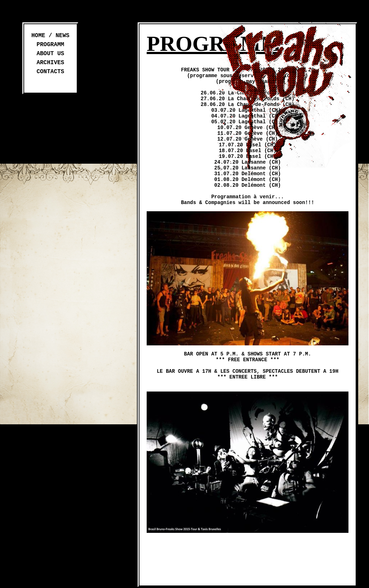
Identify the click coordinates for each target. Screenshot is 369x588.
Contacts (50, 72)
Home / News (50, 36)
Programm (50, 45)
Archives (50, 63)
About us (50, 54)
